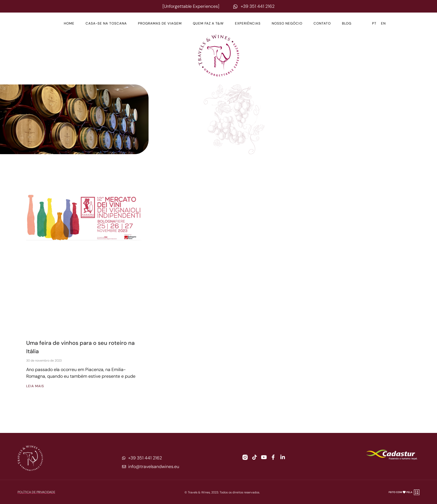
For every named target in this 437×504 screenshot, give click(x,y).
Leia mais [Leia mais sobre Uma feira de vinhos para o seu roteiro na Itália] (35, 386)
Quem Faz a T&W (208, 23)
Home (69, 23)
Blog (347, 23)
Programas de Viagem (160, 23)
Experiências (248, 23)
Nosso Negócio (287, 23)
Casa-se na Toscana (106, 23)
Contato (322, 23)
